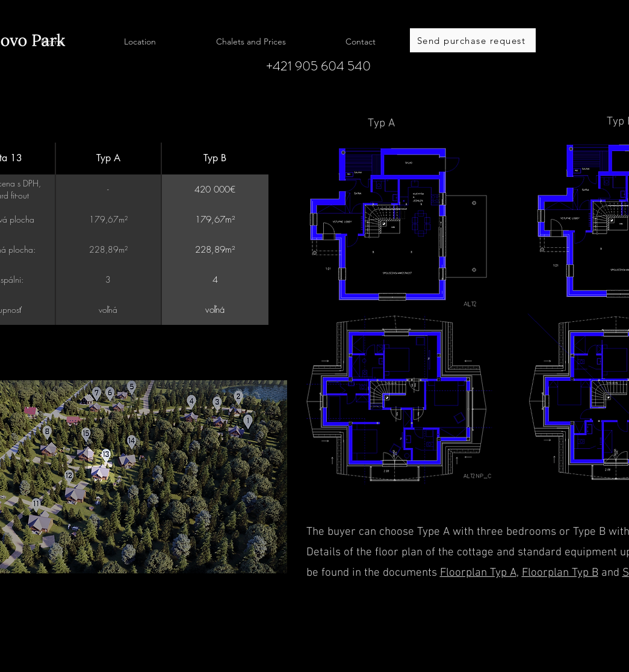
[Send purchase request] (473, 40)
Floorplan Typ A (478, 573)
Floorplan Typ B (560, 573)
